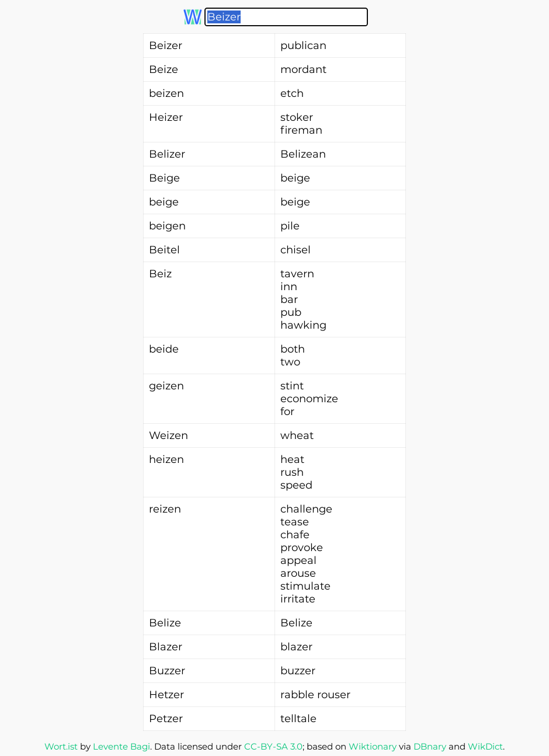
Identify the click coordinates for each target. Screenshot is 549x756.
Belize (165, 623)
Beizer (166, 46)
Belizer (167, 154)
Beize (164, 69)
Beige (164, 178)
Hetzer (166, 695)
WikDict (485, 746)
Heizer (166, 117)
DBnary (430, 746)
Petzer (166, 719)
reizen (165, 509)
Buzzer (167, 671)
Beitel (164, 250)
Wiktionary (373, 746)
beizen (166, 93)
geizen (166, 386)
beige (164, 202)
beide (164, 349)
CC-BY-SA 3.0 (273, 746)
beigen (167, 226)
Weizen (168, 436)
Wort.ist (61, 746)
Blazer (166, 647)
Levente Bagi (121, 746)
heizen (166, 459)
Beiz (160, 274)
